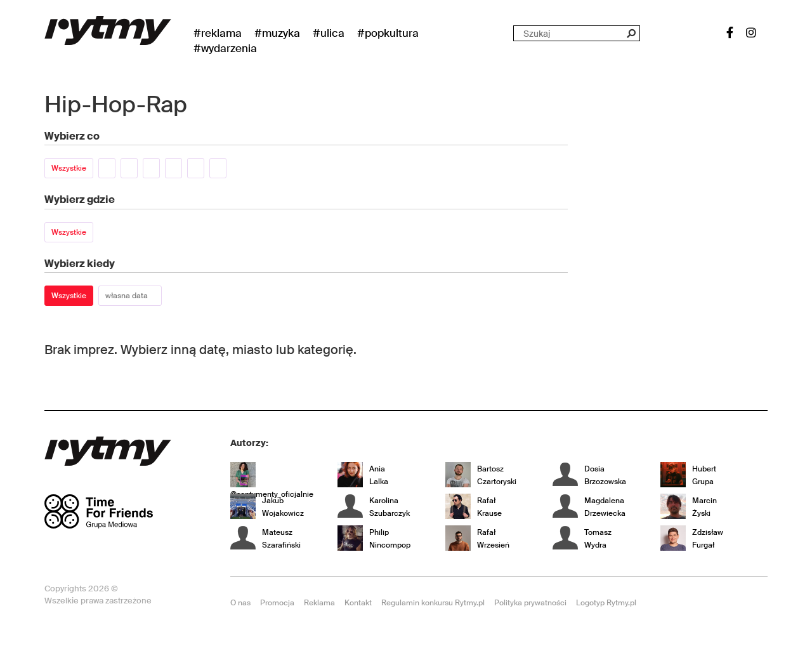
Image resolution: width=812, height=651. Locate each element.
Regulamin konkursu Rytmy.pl (433, 603)
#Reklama (218, 33)
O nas (240, 603)
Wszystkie (69, 168)
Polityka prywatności (530, 603)
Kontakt (358, 603)
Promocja (277, 603)
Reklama (319, 603)
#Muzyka (277, 33)
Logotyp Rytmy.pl (606, 603)
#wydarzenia (225, 48)
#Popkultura (388, 33)
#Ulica (329, 33)
